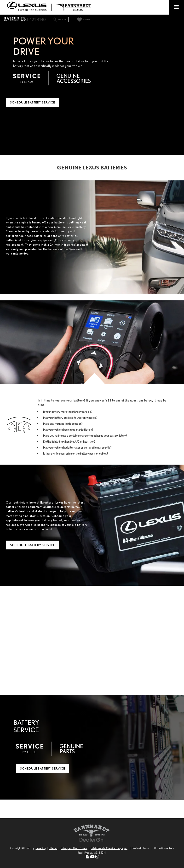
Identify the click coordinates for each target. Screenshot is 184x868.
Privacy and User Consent (74, 848)
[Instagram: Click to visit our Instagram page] (97, 857)
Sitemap (53, 848)
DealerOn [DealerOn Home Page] (41, 848)
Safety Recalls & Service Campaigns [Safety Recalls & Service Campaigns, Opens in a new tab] (109, 848)
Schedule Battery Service (33, 102)
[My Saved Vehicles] (83, 20)
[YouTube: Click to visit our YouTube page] (92, 857)
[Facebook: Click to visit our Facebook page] (88, 857)
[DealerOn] (92, 839)
